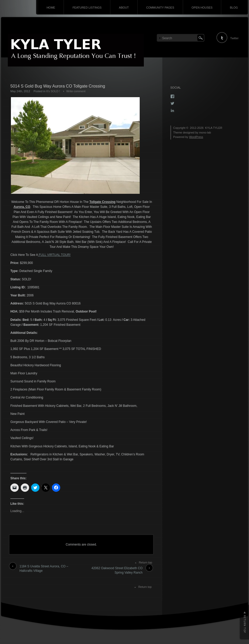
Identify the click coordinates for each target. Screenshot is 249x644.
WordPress (196, 137)
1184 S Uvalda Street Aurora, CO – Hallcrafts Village (44, 569)
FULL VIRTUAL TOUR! (54, 255)
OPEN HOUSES (202, 8)
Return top (146, 562)
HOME (51, 8)
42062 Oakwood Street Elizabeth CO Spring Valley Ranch (117, 570)
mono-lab (205, 132)
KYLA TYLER (214, 128)
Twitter (234, 38)
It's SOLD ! (53, 91)
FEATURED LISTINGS (87, 8)
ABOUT (124, 8)
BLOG (234, 8)
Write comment (76, 91)
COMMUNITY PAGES (160, 8)
